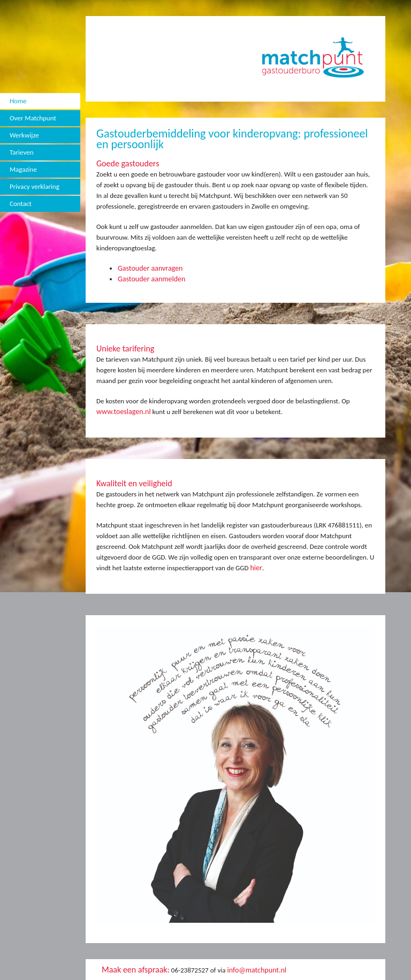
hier (256, 568)
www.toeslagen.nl (124, 412)
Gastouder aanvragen (150, 268)
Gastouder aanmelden (151, 279)
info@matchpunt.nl (257, 970)
